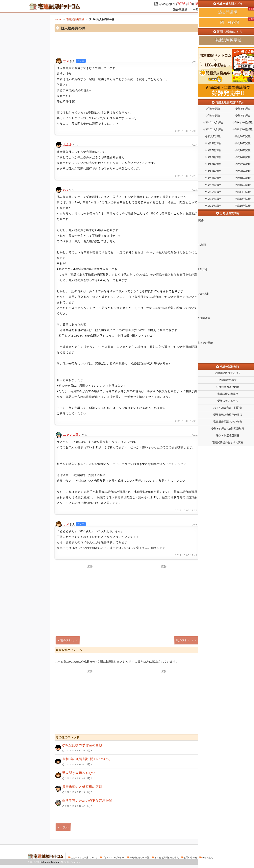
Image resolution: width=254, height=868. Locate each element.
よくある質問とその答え (167, 857)
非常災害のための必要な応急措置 (125, 804)
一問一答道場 (201, 10)
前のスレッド (69, 640)
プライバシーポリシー (113, 857)
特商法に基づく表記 (140, 857)
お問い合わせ (190, 857)
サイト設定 (208, 857)
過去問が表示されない (125, 776)
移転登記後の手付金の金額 (125, 748)
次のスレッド (185, 640)
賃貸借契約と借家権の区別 (125, 790)
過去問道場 (180, 10)
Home (58, 19)
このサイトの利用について (84, 857)
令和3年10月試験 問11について (125, 762)
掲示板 (219, 10)
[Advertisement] (90, 701)
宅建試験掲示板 (75, 19)
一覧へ (65, 827)
